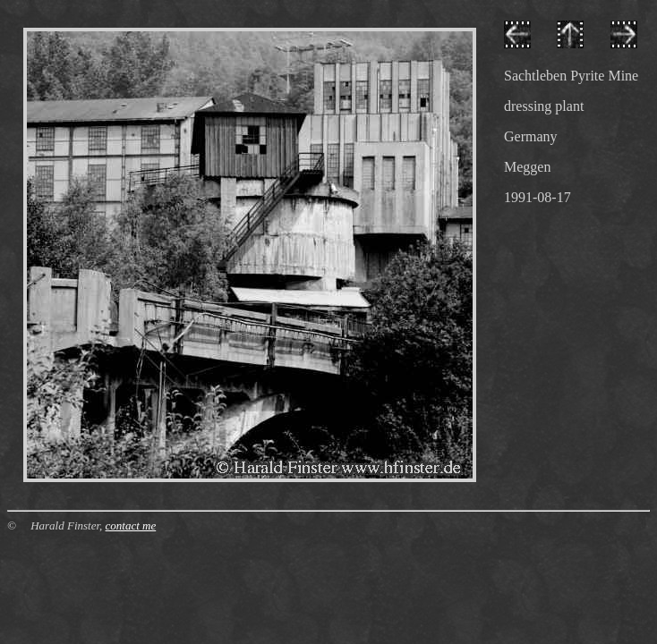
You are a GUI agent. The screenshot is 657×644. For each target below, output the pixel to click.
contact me (131, 525)
